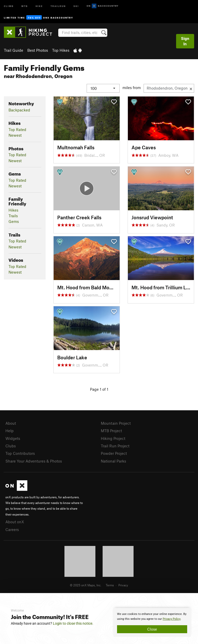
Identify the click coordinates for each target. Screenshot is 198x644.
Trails (13, 216)
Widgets (13, 438)
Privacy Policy (172, 619)
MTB (25, 6)
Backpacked (19, 110)
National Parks (113, 461)
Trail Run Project (115, 446)
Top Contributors (20, 453)
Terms (110, 585)
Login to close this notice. (73, 623)
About (11, 423)
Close (152, 629)
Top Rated (17, 129)
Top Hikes (61, 50)
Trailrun (58, 6)
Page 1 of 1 (99, 389)
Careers (12, 529)
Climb (9, 6)
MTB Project (111, 431)
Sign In (185, 41)
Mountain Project (116, 423)
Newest (15, 135)
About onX (15, 522)
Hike (39, 6)
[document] (152, 622)
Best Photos (38, 50)
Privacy (123, 585)
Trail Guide (14, 50)
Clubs (11, 446)
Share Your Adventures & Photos (34, 461)
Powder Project (114, 453)
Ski (76, 6)
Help (10, 431)
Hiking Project (113, 438)
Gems (14, 221)
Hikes (13, 210)
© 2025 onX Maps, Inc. (86, 585)
